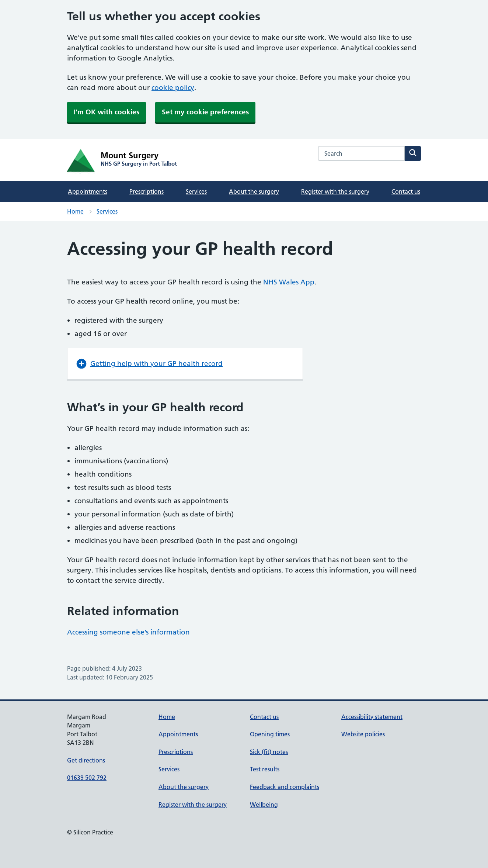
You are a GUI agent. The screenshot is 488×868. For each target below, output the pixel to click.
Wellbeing (264, 805)
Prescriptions (147, 191)
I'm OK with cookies (107, 112)
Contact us (406, 191)
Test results (265, 769)
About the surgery (254, 191)
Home (75, 211)
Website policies (363, 734)
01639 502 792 (87, 778)
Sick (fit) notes (269, 752)
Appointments (88, 191)
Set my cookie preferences (205, 112)
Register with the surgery (335, 191)
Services (196, 191)
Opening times (270, 734)
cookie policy (173, 88)
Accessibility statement (372, 717)
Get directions (86, 760)
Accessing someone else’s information (128, 632)
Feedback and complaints (285, 787)
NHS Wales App (289, 282)
